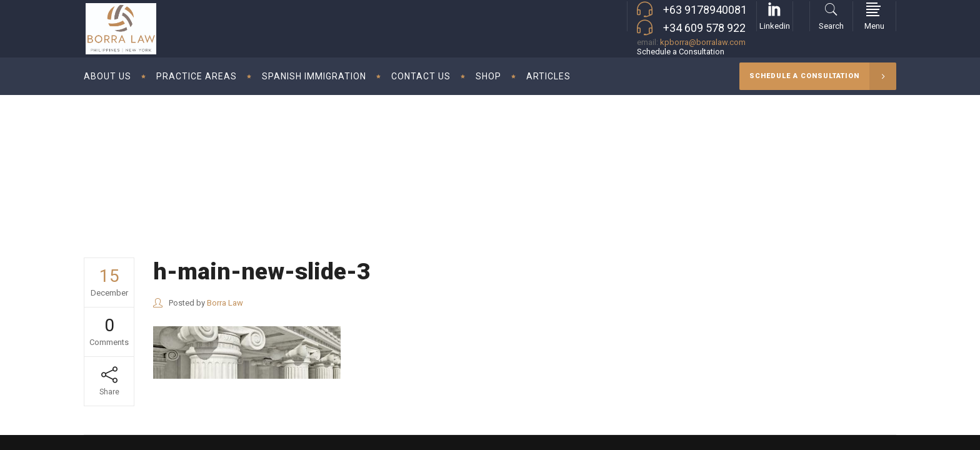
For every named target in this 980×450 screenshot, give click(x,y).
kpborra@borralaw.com (703, 42)
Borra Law (790, 158)
